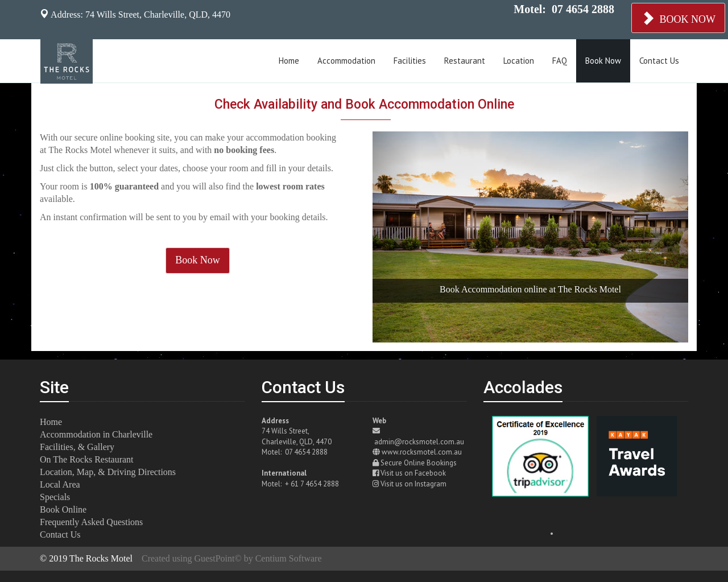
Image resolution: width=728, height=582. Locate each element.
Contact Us (659, 61)
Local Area (60, 484)
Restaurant (465, 61)
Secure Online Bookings (419, 463)
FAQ (560, 61)
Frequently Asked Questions (91, 522)
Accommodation (346, 61)
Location (519, 61)
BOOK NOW (678, 18)
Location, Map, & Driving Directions (108, 472)
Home (289, 61)
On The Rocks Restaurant (87, 459)
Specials (55, 497)
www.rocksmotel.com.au (422, 452)
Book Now (603, 61)
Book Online (63, 509)
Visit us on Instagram (413, 484)
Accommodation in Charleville (96, 434)
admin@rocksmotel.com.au (419, 442)
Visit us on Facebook (413, 473)
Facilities (410, 61)
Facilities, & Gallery (77, 447)
